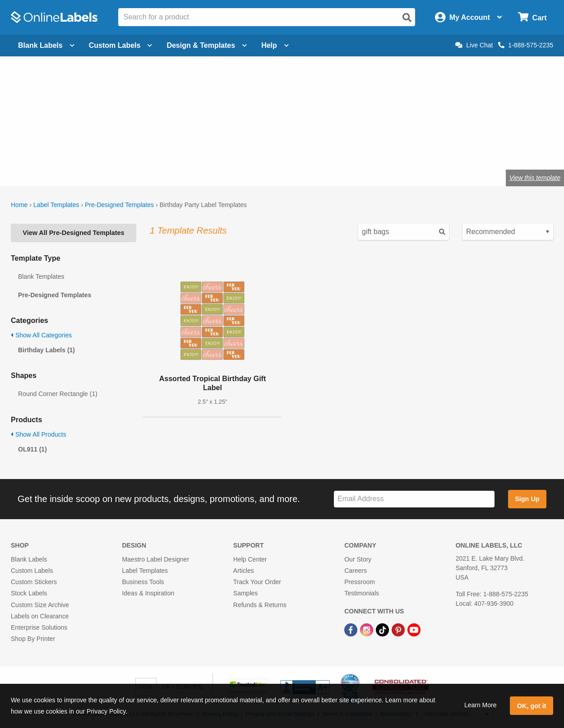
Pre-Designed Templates (119, 205)
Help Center (250, 559)
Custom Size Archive (40, 605)
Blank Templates (41, 276)
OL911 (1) (32, 449)
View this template (535, 178)
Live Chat (474, 45)
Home (19, 205)
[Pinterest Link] (399, 629)
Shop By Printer (33, 639)
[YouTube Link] (414, 629)
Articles (244, 571)
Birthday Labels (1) (46, 350)
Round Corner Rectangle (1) (58, 394)
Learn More (481, 705)
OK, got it (532, 706)
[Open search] (407, 18)
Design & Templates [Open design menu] (207, 45)
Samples (245, 593)
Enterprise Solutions (39, 627)
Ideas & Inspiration (148, 593)
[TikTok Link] (383, 629)
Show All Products (39, 434)
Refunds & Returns (260, 605)
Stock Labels (29, 593)
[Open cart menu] (532, 17)
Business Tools (143, 582)
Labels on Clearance (40, 616)
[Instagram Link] (368, 629)
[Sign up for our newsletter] (414, 499)
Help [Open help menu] (275, 45)
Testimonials (362, 593)
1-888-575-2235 (526, 45)
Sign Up (527, 499)
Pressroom (360, 582)
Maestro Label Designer (155, 559)
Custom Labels (32, 571)
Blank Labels (29, 559)
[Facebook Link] (352, 629)
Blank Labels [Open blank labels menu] (46, 45)
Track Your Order (257, 582)
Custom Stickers (34, 582)
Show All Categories (41, 335)
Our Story (358, 559)
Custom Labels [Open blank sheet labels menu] (121, 45)
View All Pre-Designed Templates (73, 233)
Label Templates (56, 205)
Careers (356, 571)
